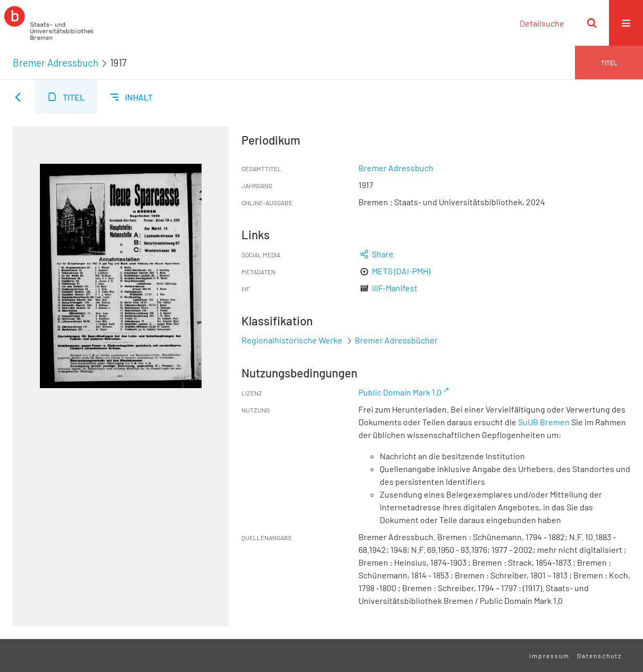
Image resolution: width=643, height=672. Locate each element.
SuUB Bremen (544, 422)
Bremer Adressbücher (396, 340)
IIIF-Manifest (395, 288)
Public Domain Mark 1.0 (400, 392)
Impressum (549, 656)
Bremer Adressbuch (56, 63)
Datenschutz (599, 656)
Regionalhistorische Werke (293, 340)
